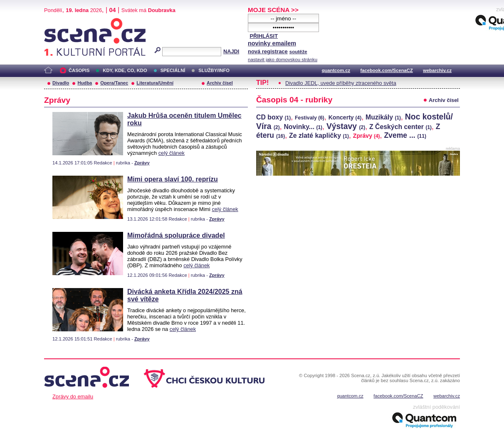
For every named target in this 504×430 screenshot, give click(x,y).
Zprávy (142, 163)
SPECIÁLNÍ (173, 70)
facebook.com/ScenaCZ (387, 70)
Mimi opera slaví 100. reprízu (173, 179)
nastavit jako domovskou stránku (283, 60)
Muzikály (383, 117)
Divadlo (61, 83)
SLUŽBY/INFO (214, 70)
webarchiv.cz (437, 70)
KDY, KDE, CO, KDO (125, 70)
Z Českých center (400, 127)
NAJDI (231, 51)
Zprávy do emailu (73, 396)
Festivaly (310, 118)
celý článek (172, 153)
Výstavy (346, 126)
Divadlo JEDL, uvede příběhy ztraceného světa (341, 83)
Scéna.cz (58, 21)
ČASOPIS (79, 70)
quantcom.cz (336, 70)
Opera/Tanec (114, 83)
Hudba (85, 83)
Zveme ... (405, 135)
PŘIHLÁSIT (264, 36)
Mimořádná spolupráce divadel (176, 235)
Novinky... (303, 127)
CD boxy (273, 117)
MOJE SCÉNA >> (273, 10)
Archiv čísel (220, 83)
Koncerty (345, 117)
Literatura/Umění (155, 83)
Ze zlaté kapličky (319, 135)
